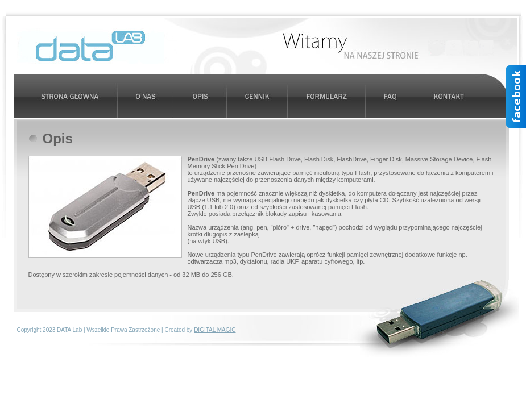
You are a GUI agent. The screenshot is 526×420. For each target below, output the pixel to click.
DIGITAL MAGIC (215, 330)
